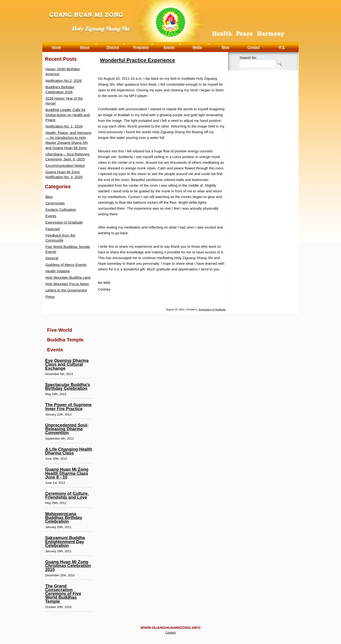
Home (56, 47)
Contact (254, 47)
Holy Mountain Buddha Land (68, 277)
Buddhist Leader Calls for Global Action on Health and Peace (68, 115)
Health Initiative (58, 271)
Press (50, 297)
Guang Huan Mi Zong (171, 5)
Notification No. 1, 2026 (64, 126)
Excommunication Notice (65, 165)
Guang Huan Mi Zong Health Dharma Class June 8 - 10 (67, 473)
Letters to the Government (66, 290)
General (52, 258)
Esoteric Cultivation (61, 210)
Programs (141, 47)
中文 (282, 47)
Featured (53, 229)
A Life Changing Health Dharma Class (69, 451)
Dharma (113, 47)
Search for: (248, 58)
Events (169, 47)
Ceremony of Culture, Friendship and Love (67, 495)
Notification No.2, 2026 (64, 81)
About (85, 47)
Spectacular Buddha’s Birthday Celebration (68, 387)
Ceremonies (55, 203)
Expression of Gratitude (212, 309)
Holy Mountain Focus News (67, 284)
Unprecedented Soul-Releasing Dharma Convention (67, 429)
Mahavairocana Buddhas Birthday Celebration (64, 518)
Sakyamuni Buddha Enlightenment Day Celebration (65, 542)
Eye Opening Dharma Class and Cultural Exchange (67, 364)
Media (197, 47)
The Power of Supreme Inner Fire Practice (68, 407)
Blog (226, 47)
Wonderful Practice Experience (138, 60)
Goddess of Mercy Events (66, 265)
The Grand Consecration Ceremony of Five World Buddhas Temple (63, 594)
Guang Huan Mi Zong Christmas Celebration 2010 (68, 566)
